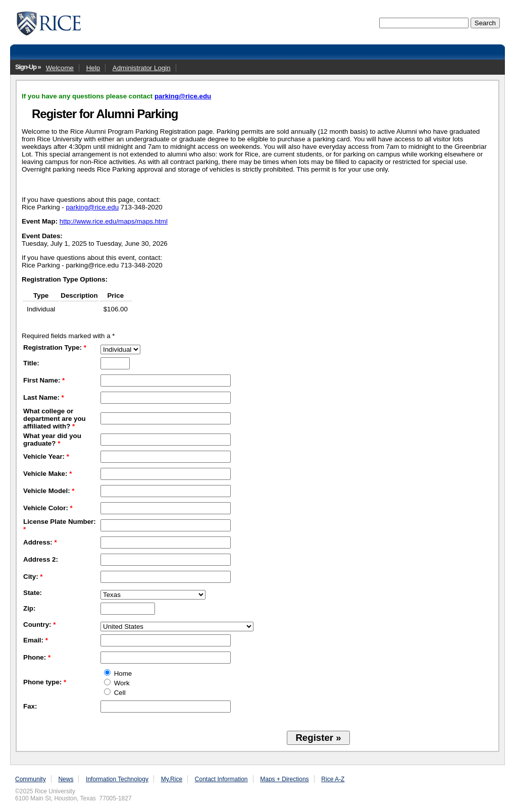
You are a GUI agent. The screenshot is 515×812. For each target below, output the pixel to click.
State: (33, 593)
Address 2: (41, 559)
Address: (40, 542)
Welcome (60, 68)
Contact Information (221, 779)
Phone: (37, 657)
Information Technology (117, 779)
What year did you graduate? (52, 440)
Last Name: (44, 397)
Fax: (30, 706)
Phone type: (45, 682)
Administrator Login (142, 68)
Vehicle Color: (48, 508)
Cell (115, 693)
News (66, 779)
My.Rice (172, 779)
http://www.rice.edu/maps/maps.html (114, 221)
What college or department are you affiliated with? (55, 419)
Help (93, 68)
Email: (36, 640)
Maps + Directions (284, 779)
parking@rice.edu (183, 96)
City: (33, 577)
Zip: (29, 608)
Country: (39, 625)
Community (31, 779)
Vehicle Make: (47, 474)
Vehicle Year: (46, 456)
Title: (31, 363)
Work (117, 683)
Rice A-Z (333, 779)
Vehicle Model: (49, 491)
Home (118, 673)
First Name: (44, 380)
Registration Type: (55, 347)
